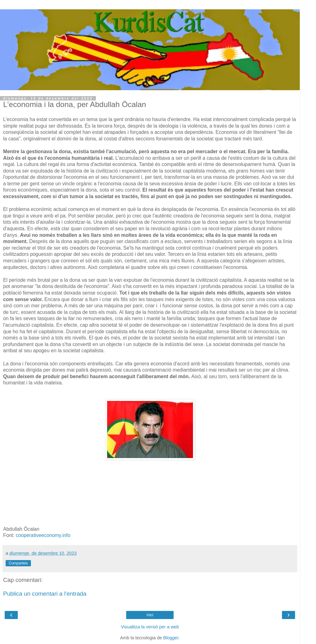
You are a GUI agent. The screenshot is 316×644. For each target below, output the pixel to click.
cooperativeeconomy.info (42, 535)
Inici (150, 615)
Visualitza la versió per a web (150, 627)
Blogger (171, 638)
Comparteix (18, 563)
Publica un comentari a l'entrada (45, 594)
